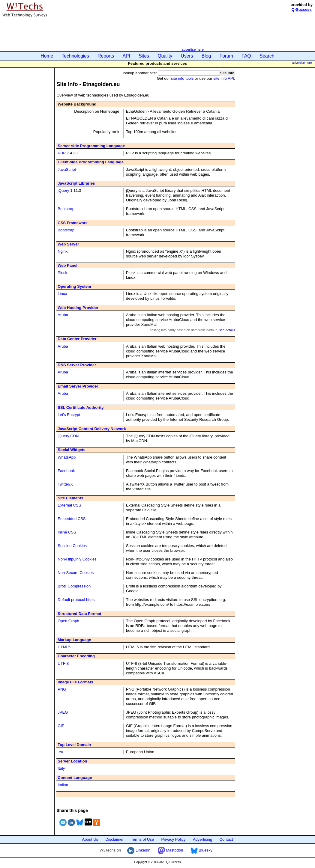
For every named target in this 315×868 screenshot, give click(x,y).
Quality (165, 56)
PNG (62, 689)
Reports (106, 56)
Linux (62, 294)
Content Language (75, 778)
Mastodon (171, 850)
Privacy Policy (174, 839)
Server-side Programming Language (91, 146)
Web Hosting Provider (78, 308)
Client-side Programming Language (91, 162)
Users (187, 56)
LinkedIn (139, 850)
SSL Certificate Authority (81, 407)
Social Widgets (71, 450)
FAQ (246, 56)
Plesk (62, 273)
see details (227, 330)
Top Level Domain (74, 745)
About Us (90, 839)
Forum (226, 56)
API (126, 56)
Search (267, 56)
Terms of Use (143, 839)
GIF (61, 726)
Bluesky (201, 850)
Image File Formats (75, 682)
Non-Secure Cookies (76, 573)
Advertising (202, 839)
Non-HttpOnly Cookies (77, 559)
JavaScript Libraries (76, 183)
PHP (62, 153)
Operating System (74, 286)
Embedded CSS (72, 519)
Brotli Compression (74, 586)
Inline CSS (67, 532)
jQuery (63, 190)
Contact (226, 839)
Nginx (63, 251)
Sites (144, 56)
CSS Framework (73, 223)
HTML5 (64, 647)
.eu (60, 752)
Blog (206, 56)
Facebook (66, 471)
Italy (61, 768)
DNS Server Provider (77, 365)
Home (47, 56)
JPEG (63, 712)
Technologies (75, 56)
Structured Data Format (79, 614)
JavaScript (67, 169)
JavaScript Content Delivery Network (92, 429)
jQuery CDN (68, 436)
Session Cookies (72, 546)
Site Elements (70, 498)
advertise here (193, 49)
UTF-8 (63, 663)
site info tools (182, 78)
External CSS (69, 505)
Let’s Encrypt (69, 415)
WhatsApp (67, 457)
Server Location (72, 761)
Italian (63, 785)
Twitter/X (65, 484)
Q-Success (302, 9)
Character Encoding (76, 656)
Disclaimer (114, 839)
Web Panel (67, 265)
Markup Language (74, 640)
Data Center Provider (77, 339)
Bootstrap (66, 209)
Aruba (63, 315)
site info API (224, 78)
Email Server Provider (78, 386)
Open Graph (68, 621)
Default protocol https (76, 600)
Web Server (68, 244)
